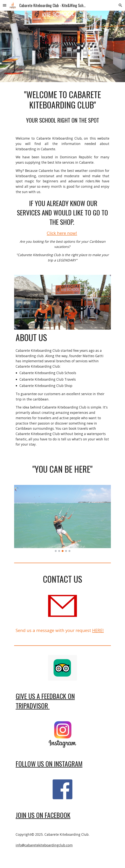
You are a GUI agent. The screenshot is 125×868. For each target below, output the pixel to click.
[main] (63, 107)
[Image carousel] (63, 518)
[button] (5, 5)
